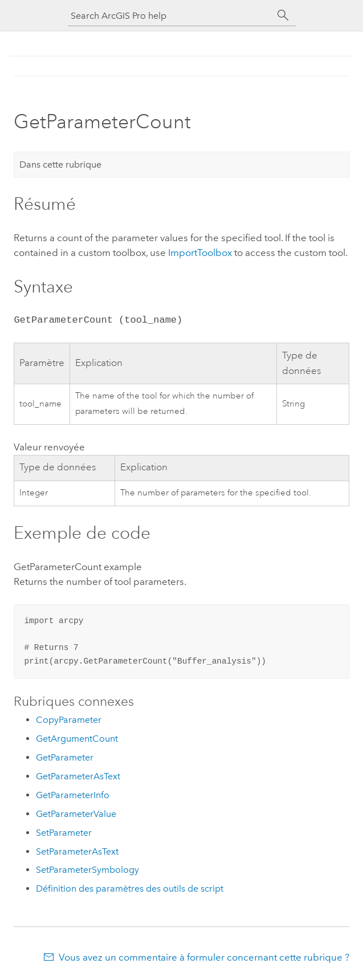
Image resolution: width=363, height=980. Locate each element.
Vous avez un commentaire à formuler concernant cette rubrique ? (204, 957)
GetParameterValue (76, 814)
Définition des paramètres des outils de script (130, 888)
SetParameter (64, 833)
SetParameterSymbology (87, 870)
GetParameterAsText (78, 776)
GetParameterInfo (73, 795)
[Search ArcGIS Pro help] (170, 16)
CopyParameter (69, 720)
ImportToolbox (200, 253)
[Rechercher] (283, 15)
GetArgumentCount (77, 739)
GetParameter (65, 757)
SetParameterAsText (77, 851)
